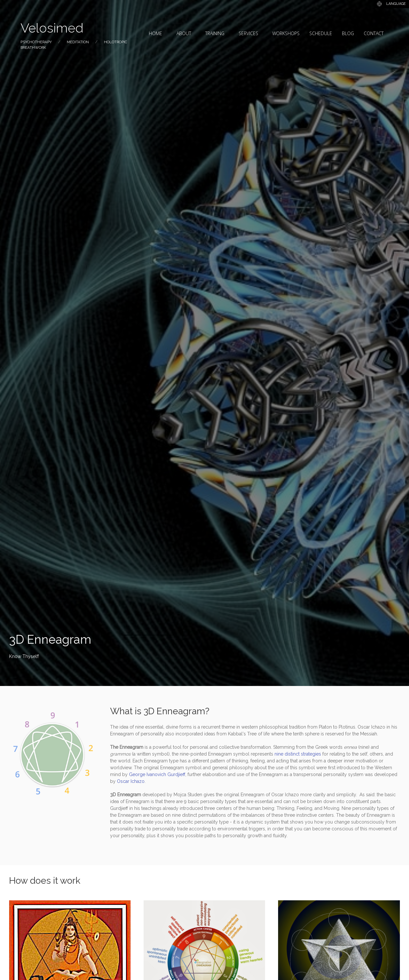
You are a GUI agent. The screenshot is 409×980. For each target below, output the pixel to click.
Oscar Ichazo (131, 781)
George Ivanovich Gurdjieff (157, 774)
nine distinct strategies (298, 754)
